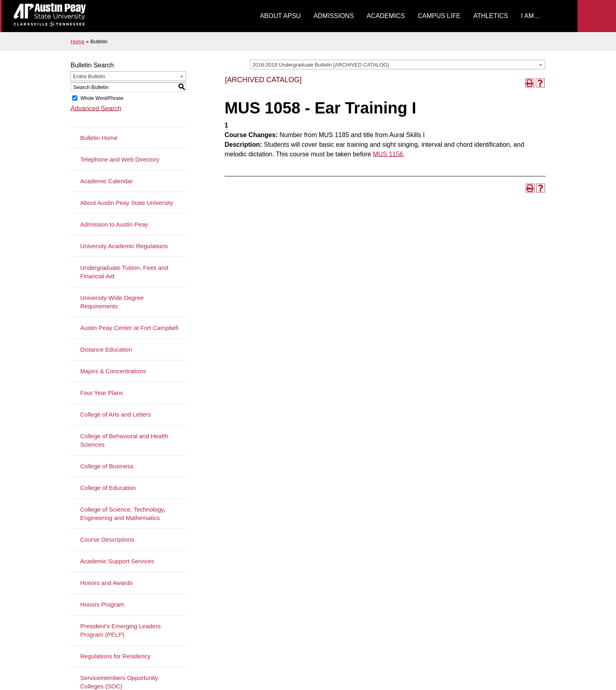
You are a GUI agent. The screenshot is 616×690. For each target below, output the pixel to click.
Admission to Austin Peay (114, 224)
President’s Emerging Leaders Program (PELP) (121, 630)
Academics (386, 16)
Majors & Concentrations (113, 371)
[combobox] (397, 65)
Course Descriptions (107, 539)
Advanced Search (96, 108)
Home (78, 41)
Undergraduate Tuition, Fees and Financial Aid (124, 272)
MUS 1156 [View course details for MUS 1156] (388, 154)
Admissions (334, 16)
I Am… (531, 16)
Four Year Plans (102, 393)
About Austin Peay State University (127, 203)
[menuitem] (280, 16)
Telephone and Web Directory (120, 159)
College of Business (107, 466)
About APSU (280, 16)
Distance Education (106, 349)
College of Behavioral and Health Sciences (124, 440)
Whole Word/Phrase (102, 98)
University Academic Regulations (124, 246)
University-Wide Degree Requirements (112, 302)
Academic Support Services (117, 561)
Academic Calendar (106, 181)
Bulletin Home (99, 138)
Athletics (491, 16)
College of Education (108, 488)
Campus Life (439, 16)
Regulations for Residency (115, 656)
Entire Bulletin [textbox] (89, 76)
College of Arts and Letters (116, 414)
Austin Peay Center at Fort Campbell (129, 328)
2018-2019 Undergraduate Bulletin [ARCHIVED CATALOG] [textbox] (321, 65)
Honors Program (102, 604)
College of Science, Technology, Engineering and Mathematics (123, 514)
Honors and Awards (106, 583)
